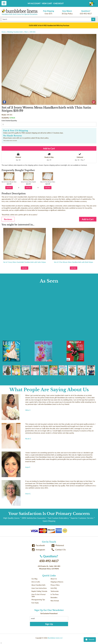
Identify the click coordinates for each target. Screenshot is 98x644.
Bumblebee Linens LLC (55, 638)
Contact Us (59, 550)
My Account (34, 3)
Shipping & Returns (57, 582)
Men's (26, 32)
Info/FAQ (54, 588)
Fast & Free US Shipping (16, 131)
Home (4, 32)
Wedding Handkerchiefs (15, 32)
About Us (54, 579)
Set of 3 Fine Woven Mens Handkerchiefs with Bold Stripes (73, 262)
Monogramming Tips (38, 600)
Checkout (58, 3)
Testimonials (55, 591)
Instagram (38, 550)
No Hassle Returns (12, 136)
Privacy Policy (55, 585)
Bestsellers (54, 597)
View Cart (47, 3)
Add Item (9, 188)
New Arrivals (55, 601)
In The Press (55, 594)
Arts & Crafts (36, 582)
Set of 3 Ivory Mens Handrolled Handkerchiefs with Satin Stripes (25, 262)
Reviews (8, 219)
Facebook (38, 545)
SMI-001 (33, 32)
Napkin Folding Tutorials (39, 591)
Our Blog (34, 579)
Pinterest (58, 545)
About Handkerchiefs (38, 585)
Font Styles (35, 603)
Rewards (90, 640)
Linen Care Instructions (39, 588)
